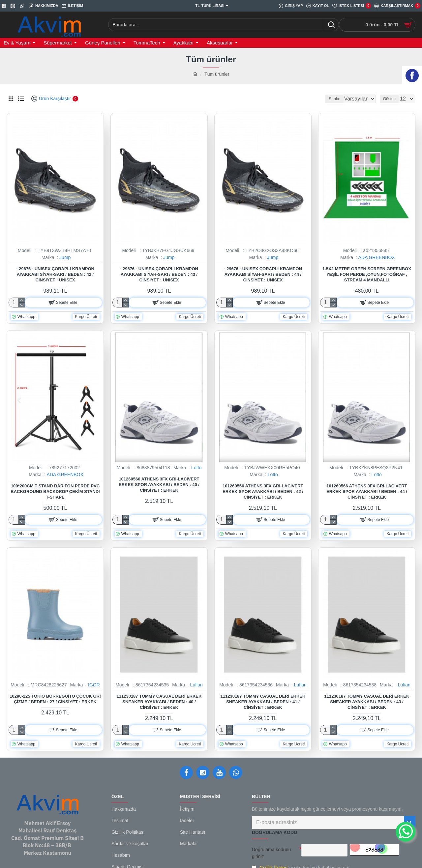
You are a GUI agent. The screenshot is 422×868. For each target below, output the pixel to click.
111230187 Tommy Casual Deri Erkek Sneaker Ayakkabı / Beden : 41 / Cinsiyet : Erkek (263, 702)
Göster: (392, 99)
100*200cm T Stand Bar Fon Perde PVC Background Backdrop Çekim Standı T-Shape (55, 492)
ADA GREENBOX (377, 257)
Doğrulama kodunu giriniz (271, 853)
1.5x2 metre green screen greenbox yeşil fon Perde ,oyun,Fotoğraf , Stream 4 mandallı (367, 274)
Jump (65, 257)
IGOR (94, 685)
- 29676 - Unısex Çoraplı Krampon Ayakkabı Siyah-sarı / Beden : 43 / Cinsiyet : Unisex (159, 274)
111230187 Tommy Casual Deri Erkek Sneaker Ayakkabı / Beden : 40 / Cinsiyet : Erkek (159, 702)
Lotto (196, 468)
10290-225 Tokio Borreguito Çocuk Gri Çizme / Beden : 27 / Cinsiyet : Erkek (55, 699)
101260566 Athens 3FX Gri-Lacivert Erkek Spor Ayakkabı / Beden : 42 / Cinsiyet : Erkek (263, 492)
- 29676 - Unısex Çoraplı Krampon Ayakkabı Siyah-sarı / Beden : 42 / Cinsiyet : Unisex (55, 274)
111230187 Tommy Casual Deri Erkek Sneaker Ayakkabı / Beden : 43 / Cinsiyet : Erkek (367, 702)
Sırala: (327, 99)
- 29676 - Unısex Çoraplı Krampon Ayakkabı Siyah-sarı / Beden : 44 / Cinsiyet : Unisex (263, 274)
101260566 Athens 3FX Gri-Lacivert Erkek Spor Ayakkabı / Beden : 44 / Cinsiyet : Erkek (367, 492)
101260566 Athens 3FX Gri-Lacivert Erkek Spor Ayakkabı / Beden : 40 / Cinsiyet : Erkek (159, 485)
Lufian (196, 685)
